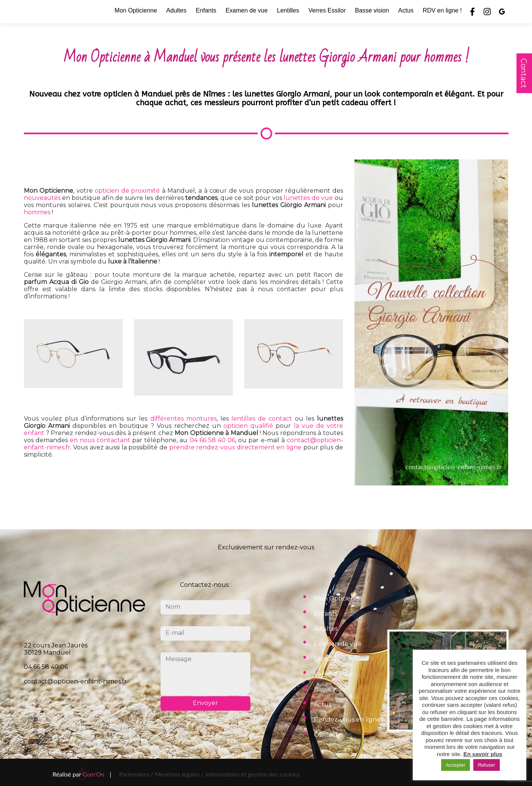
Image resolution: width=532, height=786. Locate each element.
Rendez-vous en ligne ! (349, 720)
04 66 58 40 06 (213, 440)
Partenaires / (137, 774)
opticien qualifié (248, 426)
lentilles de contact (262, 419)
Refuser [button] (487, 765)
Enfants (206, 10)
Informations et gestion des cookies (253, 774)
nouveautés (42, 198)
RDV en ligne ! (442, 10)
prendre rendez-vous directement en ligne (235, 447)
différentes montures (183, 419)
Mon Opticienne (136, 10)
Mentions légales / (179, 774)
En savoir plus (483, 754)
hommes (37, 212)
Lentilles (288, 10)
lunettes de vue (308, 198)
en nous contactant (100, 440)
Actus (406, 10)
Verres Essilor (327, 10)
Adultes (176, 10)
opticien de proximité (127, 191)
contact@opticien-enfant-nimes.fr (75, 681)
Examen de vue (247, 10)
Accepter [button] (455, 765)
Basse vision (372, 10)
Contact (524, 73)
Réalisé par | (82, 774)
